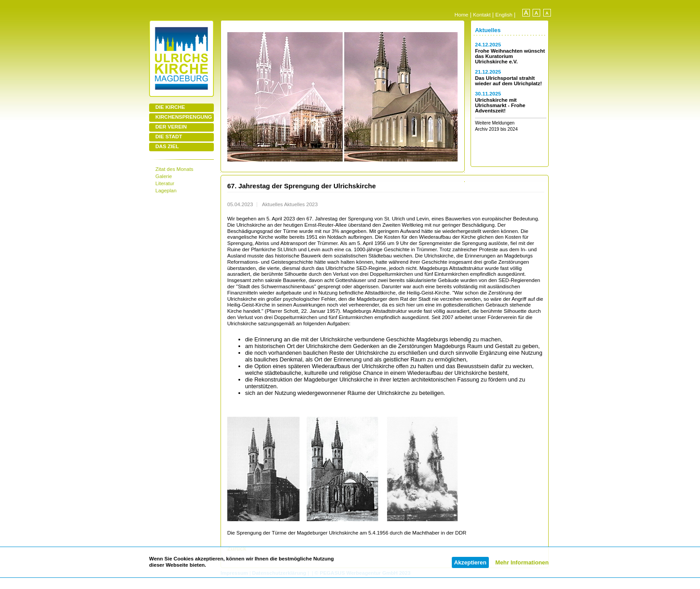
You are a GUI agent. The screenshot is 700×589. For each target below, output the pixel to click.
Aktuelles (488, 30)
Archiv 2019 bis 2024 (496, 129)
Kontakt (482, 15)
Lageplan (166, 191)
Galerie (164, 176)
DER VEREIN (171, 127)
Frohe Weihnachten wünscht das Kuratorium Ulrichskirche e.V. (510, 56)
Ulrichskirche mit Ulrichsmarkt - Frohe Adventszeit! (500, 105)
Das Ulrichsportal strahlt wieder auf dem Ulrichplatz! (508, 81)
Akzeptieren (470, 562)
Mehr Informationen (522, 562)
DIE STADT (169, 137)
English (504, 15)
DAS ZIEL (167, 146)
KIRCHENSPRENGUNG (184, 117)
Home (461, 15)
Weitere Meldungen (495, 123)
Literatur (165, 183)
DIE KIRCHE (170, 107)
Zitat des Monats (174, 169)
